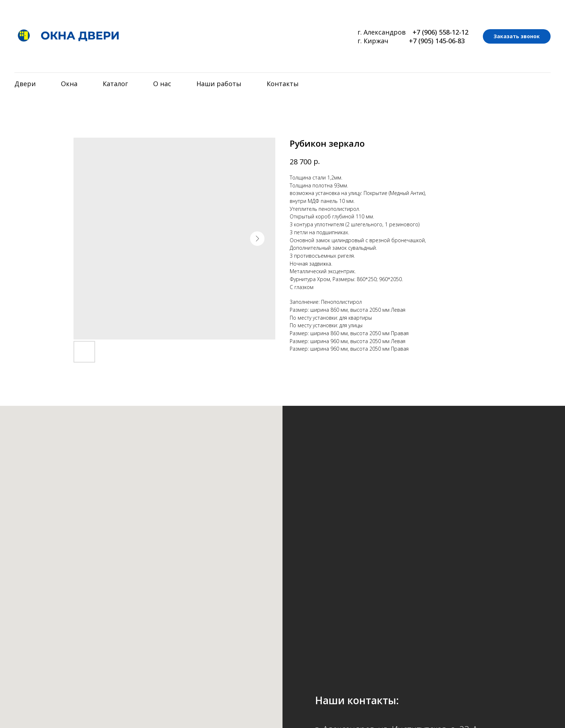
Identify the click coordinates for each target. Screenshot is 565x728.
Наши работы (219, 84)
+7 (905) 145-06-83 (437, 41)
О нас (162, 84)
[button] (517, 36)
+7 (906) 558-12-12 (441, 32)
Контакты (283, 84)
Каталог (115, 84)
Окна (69, 84)
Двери (25, 84)
